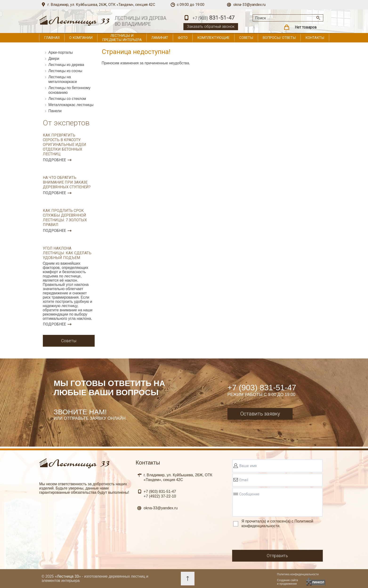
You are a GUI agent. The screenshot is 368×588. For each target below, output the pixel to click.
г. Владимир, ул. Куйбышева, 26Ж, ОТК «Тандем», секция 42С (101, 5)
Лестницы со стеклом (67, 99)
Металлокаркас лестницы (71, 105)
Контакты (315, 38)
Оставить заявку (260, 414)
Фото (183, 38)
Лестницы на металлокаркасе (63, 79)
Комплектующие (213, 38)
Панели (55, 111)
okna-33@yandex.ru (249, 5)
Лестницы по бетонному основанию (70, 90)
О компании (81, 38)
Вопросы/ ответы (279, 38)
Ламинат (160, 38)
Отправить (277, 556)
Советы (246, 38)
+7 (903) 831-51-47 (262, 387)
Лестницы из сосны (65, 71)
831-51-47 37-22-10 (160, 494)
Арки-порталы (61, 52)
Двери (54, 59)
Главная (52, 38)
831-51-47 (213, 18)
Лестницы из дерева (66, 65)
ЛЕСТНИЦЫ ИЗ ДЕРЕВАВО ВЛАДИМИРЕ (140, 21)
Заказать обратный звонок (211, 27)
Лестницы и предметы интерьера (122, 38)
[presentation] (268, 540)
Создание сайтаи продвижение (288, 582)
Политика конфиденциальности (298, 574)
